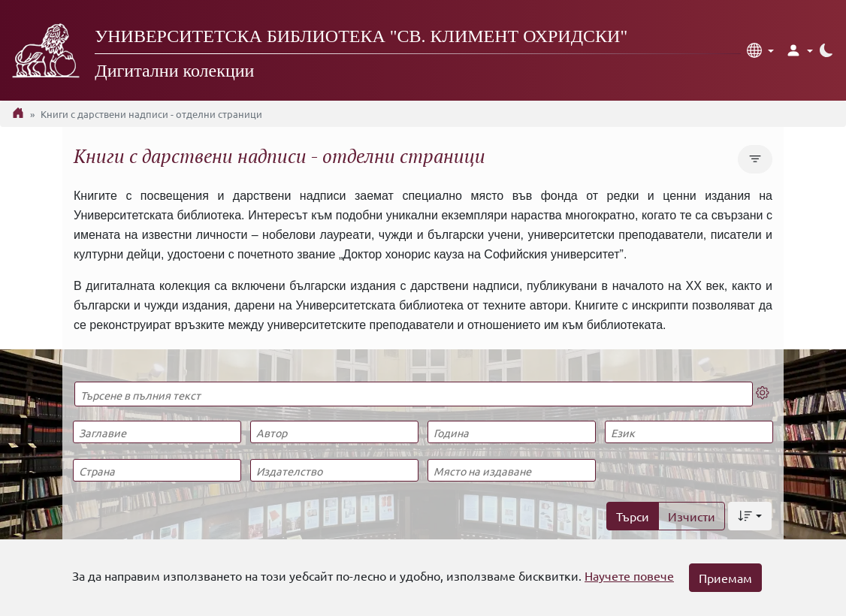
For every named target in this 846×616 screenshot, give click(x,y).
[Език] (689, 432)
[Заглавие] (157, 432)
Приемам (725, 578)
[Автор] (334, 432)
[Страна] (157, 470)
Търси (633, 516)
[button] (760, 50)
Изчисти (692, 516)
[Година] (511, 432)
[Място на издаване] (511, 470)
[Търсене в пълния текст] (414, 394)
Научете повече (629, 575)
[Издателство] (334, 470)
